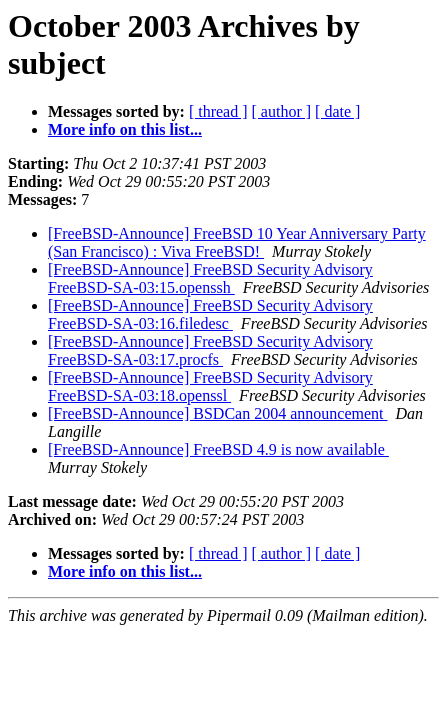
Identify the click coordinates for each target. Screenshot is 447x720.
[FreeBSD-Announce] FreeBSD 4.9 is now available (218, 449)
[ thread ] (218, 111)
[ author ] (282, 111)
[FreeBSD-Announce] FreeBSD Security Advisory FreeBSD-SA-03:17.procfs (210, 350)
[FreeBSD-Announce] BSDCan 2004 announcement (218, 413)
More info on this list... (125, 129)
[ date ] (337, 111)
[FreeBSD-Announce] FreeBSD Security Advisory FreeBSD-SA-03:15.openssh (210, 278)
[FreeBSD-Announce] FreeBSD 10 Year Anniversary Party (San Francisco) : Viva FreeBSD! (237, 242)
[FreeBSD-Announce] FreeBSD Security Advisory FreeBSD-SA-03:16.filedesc (210, 314)
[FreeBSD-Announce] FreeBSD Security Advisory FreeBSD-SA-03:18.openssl (210, 386)
